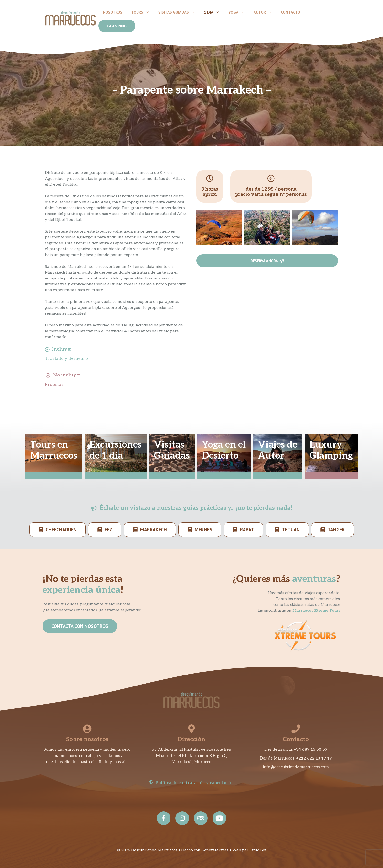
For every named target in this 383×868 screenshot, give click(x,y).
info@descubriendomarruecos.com (296, 767)
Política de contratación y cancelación (195, 783)
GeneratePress (215, 850)
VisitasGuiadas (172, 450)
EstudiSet (258, 850)
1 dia (214, 12)
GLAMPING (117, 26)
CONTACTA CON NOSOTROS (80, 626)
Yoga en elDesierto (224, 450)
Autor (265, 12)
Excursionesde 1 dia (116, 450)
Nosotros (113, 12)
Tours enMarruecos (54, 450)
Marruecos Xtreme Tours (316, 611)
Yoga (239, 12)
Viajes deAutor (278, 450)
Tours (143, 12)
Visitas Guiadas (179, 12)
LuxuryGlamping (331, 450)
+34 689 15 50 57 (310, 750)
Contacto (291, 12)
